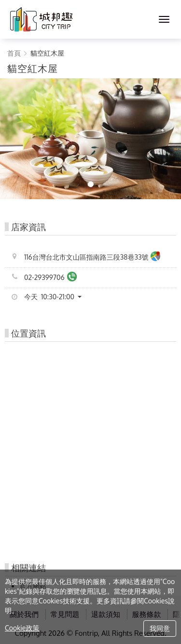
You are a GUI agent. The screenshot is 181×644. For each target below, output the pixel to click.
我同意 (160, 628)
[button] (56, 297)
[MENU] (164, 19)
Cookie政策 (22, 628)
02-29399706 (50, 278)
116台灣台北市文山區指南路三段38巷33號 (92, 257)
